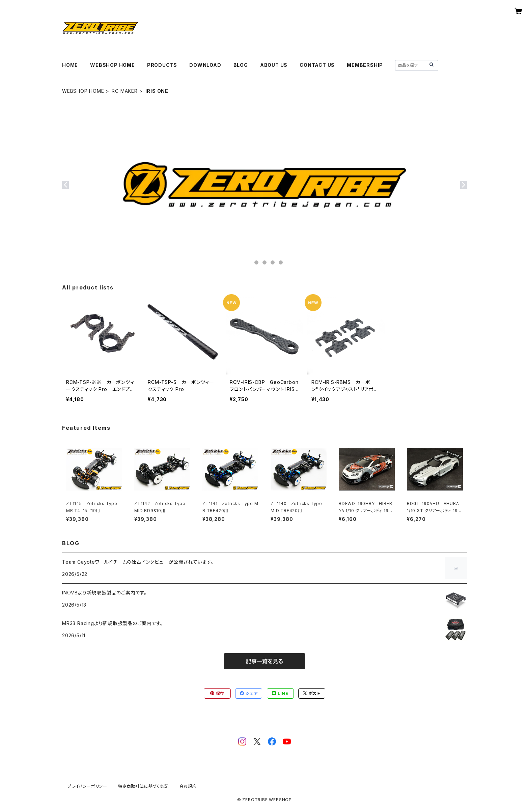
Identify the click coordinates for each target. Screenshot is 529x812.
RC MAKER (124, 91)
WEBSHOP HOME (113, 65)
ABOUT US (274, 65)
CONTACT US (317, 65)
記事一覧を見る (264, 661)
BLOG (241, 65)
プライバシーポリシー (87, 786)
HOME (70, 65)
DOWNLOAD (205, 65)
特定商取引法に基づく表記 (143, 786)
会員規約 (188, 786)
